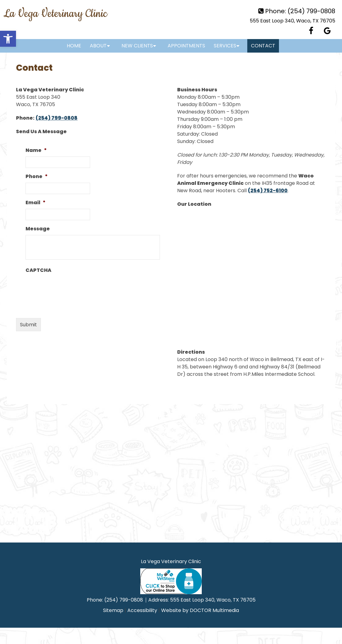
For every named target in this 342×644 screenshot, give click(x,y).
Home (74, 46)
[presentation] (72, 288)
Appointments (186, 46)
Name (36, 151)
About (98, 46)
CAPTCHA (38, 270)
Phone (37, 177)
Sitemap (113, 610)
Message (38, 229)
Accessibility (142, 610)
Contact (263, 46)
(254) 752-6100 (268, 191)
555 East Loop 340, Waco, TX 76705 (292, 21)
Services (225, 46)
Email (36, 203)
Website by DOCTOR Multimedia (200, 610)
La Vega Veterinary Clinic (55, 14)
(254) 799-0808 (311, 11)
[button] (8, 39)
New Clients (137, 46)
